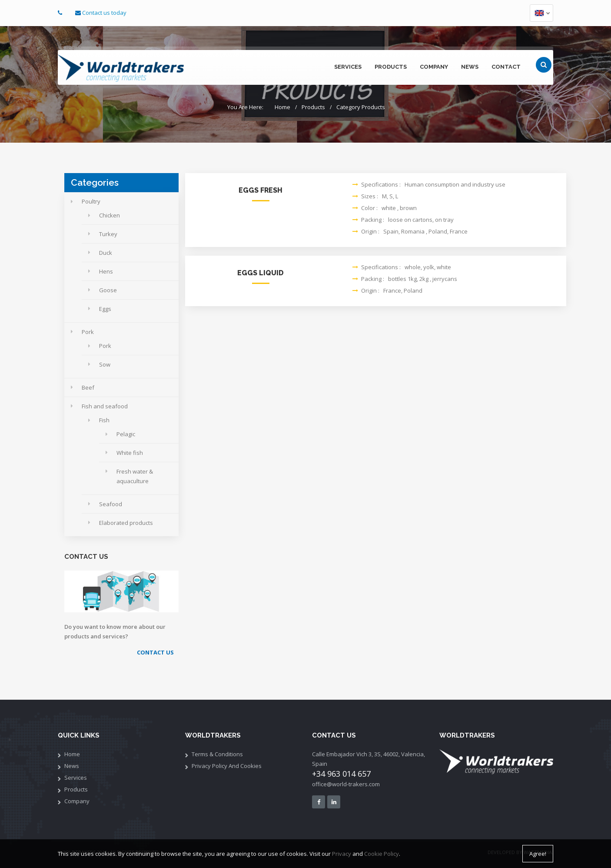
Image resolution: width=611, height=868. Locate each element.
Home (282, 107)
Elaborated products (126, 523)
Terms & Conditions (217, 754)
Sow (105, 364)
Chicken (110, 215)
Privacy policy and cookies (227, 766)
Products (313, 107)
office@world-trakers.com (346, 784)
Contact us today (104, 13)
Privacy (342, 855)
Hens (106, 271)
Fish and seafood (105, 406)
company (434, 67)
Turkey (108, 234)
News (72, 766)
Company (77, 801)
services (348, 67)
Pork (88, 332)
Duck (106, 253)
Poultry (91, 201)
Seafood (111, 504)
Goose (108, 290)
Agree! (538, 855)
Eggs (105, 309)
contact (506, 67)
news (470, 67)
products (391, 67)
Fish (104, 420)
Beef (88, 387)
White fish (130, 453)
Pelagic (126, 434)
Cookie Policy (382, 855)
